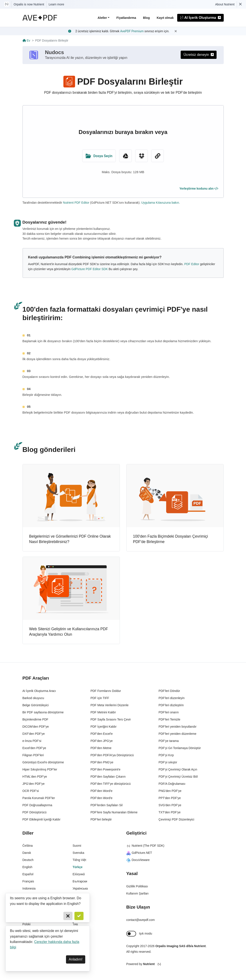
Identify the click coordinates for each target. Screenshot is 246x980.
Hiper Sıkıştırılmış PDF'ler (40, 769)
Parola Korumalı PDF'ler (39, 798)
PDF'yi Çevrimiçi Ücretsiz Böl (178, 777)
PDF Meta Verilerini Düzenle (109, 705)
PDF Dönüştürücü (35, 812)
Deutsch (28, 860)
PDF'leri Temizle (169, 719)
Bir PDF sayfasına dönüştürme (43, 712)
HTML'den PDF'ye (35, 777)
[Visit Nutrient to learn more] (7, 4)
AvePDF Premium (132, 31)
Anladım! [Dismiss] (76, 959)
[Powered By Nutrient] (175, 964)
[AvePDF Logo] (40, 18)
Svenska (79, 853)
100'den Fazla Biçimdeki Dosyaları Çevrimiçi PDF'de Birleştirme (171, 539)
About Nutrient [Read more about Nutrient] (225, 4)
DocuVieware (138, 860)
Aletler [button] (102, 18)
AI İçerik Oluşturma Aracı (39, 691)
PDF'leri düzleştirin (171, 705)
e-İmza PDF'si (32, 741)
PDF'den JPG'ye (102, 741)
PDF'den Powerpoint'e (105, 769)
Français (28, 881)
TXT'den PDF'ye (170, 812)
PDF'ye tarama (169, 741)
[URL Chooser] (158, 156)
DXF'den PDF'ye (34, 734)
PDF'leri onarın (169, 712)
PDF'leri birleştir (101, 819)
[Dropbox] (141, 156)
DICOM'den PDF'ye (36, 727)
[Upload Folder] (99, 156)
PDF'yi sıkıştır (168, 762)
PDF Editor (192, 264)
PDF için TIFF (100, 698)
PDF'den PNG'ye (102, 762)
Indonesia (29, 888)
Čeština (28, 846)
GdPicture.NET (139, 853)
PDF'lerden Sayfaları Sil (106, 805)
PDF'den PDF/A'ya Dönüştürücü (112, 755)
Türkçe (78, 867)
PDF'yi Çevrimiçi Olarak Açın (178, 769)
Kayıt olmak (165, 18)
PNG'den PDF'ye (170, 791)
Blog (146, 18)
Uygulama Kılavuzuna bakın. (161, 203)
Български (80, 881)
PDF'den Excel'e (102, 734)
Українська (80, 888)
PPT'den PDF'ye (170, 798)
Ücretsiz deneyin (199, 55)
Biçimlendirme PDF (35, 719)
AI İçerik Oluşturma (200, 18)
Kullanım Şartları (137, 893)
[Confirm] (79, 916)
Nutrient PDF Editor (76, 203)
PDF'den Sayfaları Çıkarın (108, 777)
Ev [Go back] (26, 40)
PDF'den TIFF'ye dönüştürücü (111, 784)
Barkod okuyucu (33, 698)
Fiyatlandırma (126, 18)
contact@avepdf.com (141, 920)
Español (28, 874)
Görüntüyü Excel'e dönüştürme (43, 762)
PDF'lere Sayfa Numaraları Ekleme (114, 812)
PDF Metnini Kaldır (103, 712)
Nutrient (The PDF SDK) (145, 846)
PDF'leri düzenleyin (172, 698)
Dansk (27, 853)
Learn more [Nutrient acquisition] (56, 4)
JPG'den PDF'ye (34, 784)
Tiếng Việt (80, 860)
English (27, 867)
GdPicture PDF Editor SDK (90, 269)
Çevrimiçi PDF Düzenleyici (176, 819)
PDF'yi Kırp (166, 755)
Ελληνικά (79, 874)
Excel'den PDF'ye (34, 748)
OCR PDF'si (31, 791)
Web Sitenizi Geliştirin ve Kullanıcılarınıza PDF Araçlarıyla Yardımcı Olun (69, 632)
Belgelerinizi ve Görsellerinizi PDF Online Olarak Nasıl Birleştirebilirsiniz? (70, 539)
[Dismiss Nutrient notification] (240, 4)
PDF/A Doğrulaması (172, 784)
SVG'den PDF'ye (170, 805)
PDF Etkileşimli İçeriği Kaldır (42, 819)
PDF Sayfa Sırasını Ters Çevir (111, 719)
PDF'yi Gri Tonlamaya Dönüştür (180, 748)
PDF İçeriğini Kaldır (104, 727)
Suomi (77, 846)
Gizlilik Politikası (137, 886)
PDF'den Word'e (101, 791)
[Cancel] (68, 916)
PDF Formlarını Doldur (106, 691)
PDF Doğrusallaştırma (37, 805)
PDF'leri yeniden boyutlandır (178, 727)
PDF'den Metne (101, 748)
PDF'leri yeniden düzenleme (178, 734)
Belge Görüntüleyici (36, 705)
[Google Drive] (125, 156)
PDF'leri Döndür (169, 691)
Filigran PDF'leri (33, 755)
